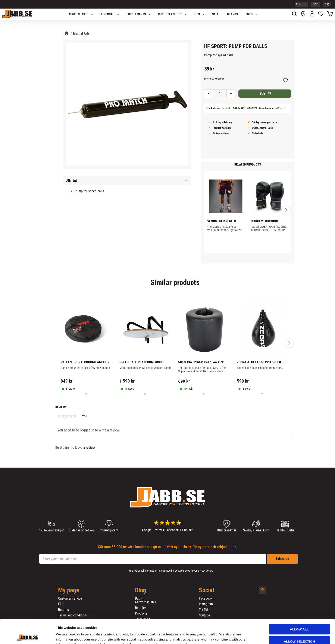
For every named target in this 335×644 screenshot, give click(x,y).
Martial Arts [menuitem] (79, 14)
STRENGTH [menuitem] (107, 14)
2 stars (63, 416)
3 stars (67, 416)
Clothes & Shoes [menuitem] (170, 14)
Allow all (299, 606)
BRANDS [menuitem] (232, 14)
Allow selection (299, 618)
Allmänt (72, 181)
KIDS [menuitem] (197, 14)
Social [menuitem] (206, 590)
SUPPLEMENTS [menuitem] (136, 14)
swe (316, 4)
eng (327, 4)
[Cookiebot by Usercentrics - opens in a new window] (28, 636)
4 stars (71, 416)
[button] (321, 14)
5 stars (75, 416)
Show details (224, 636)
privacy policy (205, 571)
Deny (299, 630)
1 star (59, 416)
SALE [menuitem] (215, 14)
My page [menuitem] (69, 590)
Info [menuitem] (249, 14)
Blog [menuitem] (141, 590)
